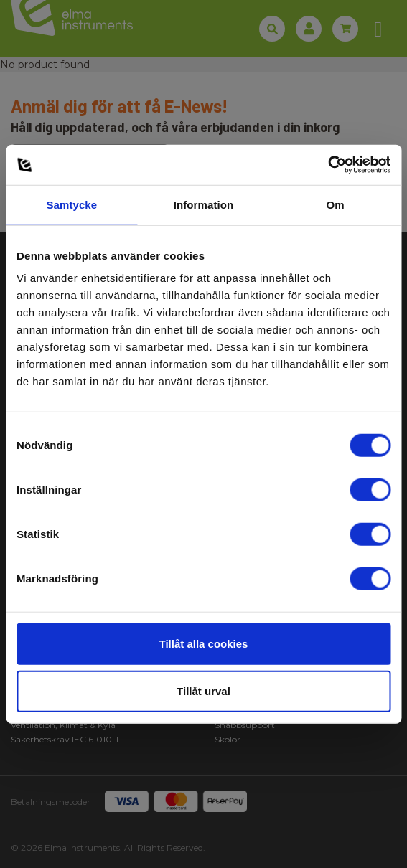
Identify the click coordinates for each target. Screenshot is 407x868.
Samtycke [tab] (71, 204)
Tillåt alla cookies (204, 644)
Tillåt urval (203, 690)
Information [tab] (204, 204)
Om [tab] (336, 204)
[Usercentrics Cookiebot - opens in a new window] (328, 165)
